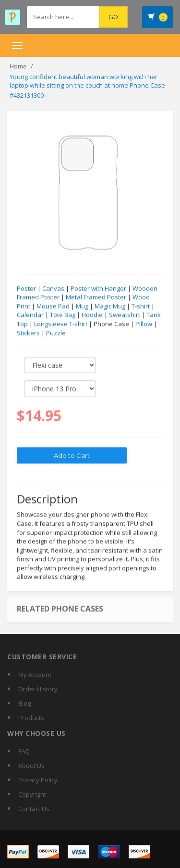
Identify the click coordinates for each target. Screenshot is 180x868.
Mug (82, 306)
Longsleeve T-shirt (61, 324)
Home (18, 66)
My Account (35, 675)
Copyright (32, 794)
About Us (31, 766)
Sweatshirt (125, 315)
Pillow (144, 324)
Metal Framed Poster (96, 297)
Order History (38, 689)
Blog (24, 703)
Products (31, 718)
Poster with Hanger (98, 289)
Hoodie (92, 315)
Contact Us (34, 809)
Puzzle (56, 333)
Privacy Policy (38, 780)
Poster (26, 289)
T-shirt (141, 306)
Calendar (30, 315)
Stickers (28, 333)
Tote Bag (63, 315)
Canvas (53, 289)
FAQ (24, 751)
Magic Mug (110, 306)
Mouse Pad (53, 306)
